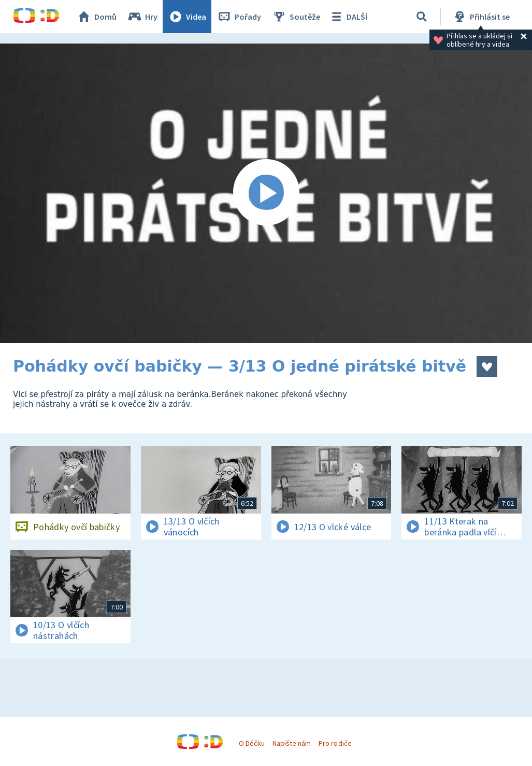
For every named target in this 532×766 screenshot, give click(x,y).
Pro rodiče (335, 743)
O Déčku (252, 743)
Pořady (239, 17)
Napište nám (292, 743)
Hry (142, 17)
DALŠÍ (348, 17)
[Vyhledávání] (422, 17)
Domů (96, 17)
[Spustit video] (266, 193)
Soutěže (296, 17)
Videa (187, 17)
